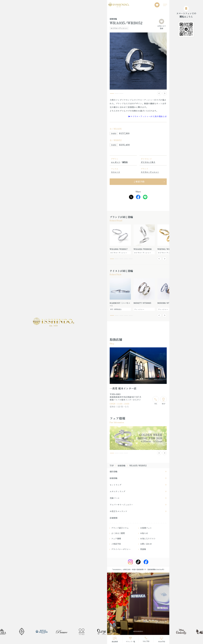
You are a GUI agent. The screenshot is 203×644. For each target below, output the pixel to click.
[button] (159, 93)
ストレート (115, 172)
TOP (112, 466)
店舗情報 (114, 518)
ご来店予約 (139, 181)
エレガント (115, 162)
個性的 (125, 162)
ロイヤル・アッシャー (150, 172)
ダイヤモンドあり (148, 162)
